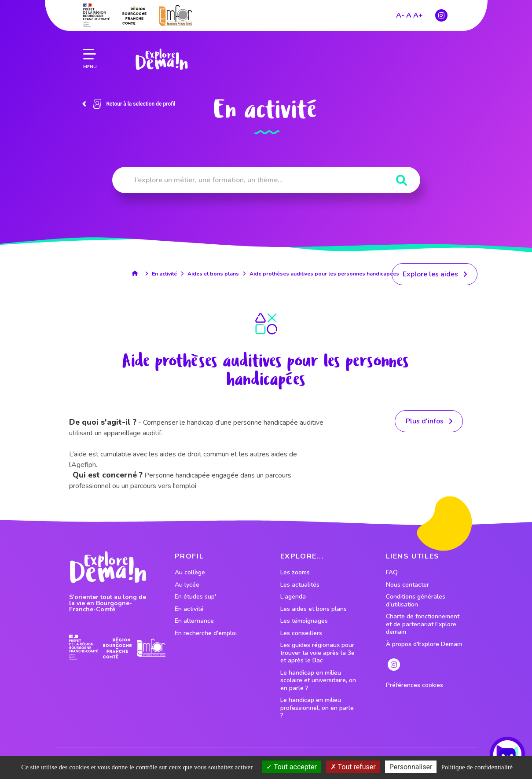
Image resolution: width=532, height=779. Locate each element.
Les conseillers (301, 633)
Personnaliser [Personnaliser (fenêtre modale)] (411, 767)
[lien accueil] (137, 273)
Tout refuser (353, 767)
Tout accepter (292, 767)
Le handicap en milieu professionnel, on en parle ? (317, 708)
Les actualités (300, 585)
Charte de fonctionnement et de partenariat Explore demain (423, 624)
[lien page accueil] (160, 45)
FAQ (392, 573)
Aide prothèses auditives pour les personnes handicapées (324, 274)
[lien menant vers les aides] (435, 274)
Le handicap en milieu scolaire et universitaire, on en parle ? (318, 681)
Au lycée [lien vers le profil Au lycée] (187, 585)
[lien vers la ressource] (429, 421)
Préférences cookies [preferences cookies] (415, 685)
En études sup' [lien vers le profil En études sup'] (195, 597)
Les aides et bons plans (314, 609)
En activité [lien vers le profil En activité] (189, 609)
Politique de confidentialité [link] (477, 767)
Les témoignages (304, 621)
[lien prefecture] (83, 648)
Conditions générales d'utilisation (416, 601)
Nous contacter (407, 585)
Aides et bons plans (213, 274)
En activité (164, 274)
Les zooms (295, 573)
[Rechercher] (402, 181)
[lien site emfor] (151, 648)
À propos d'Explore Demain (424, 644)
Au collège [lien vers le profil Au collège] (190, 573)
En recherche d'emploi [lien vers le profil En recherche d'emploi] (206, 633)
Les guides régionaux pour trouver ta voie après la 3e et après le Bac (317, 653)
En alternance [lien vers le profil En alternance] (194, 621)
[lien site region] (117, 648)
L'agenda (293, 597)
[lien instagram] (394, 665)
